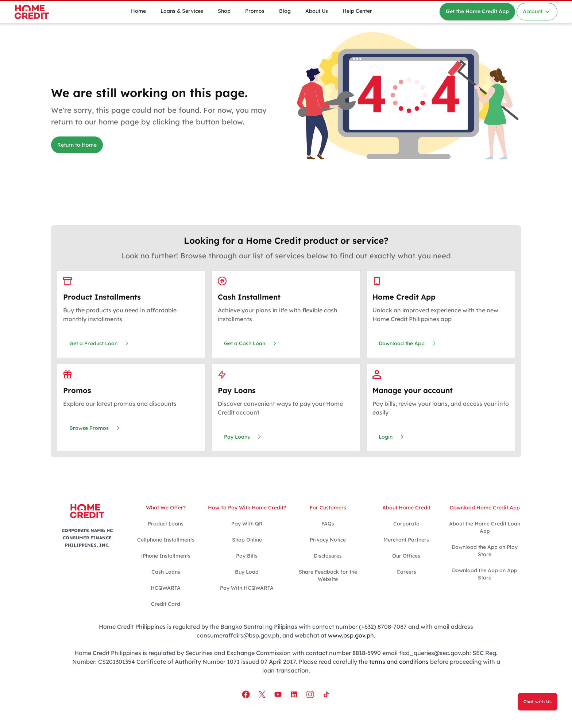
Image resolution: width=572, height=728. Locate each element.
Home (138, 11)
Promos (255, 11)
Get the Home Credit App (477, 11)
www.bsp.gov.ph (351, 635)
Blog (285, 11)
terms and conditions (399, 662)
